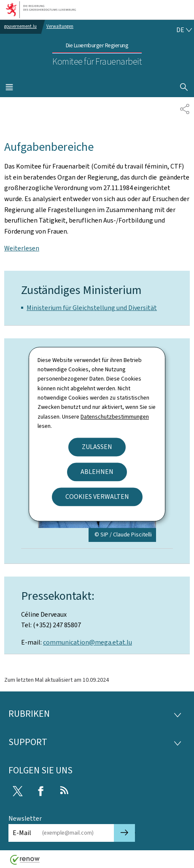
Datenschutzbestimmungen (115, 417)
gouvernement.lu (20, 26)
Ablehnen (97, 472)
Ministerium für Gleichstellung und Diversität (92, 308)
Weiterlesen (22, 248)
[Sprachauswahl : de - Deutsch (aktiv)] (184, 30)
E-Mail (22, 833)
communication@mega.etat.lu (88, 642)
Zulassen (97, 447)
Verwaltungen (60, 26)
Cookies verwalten (97, 497)
